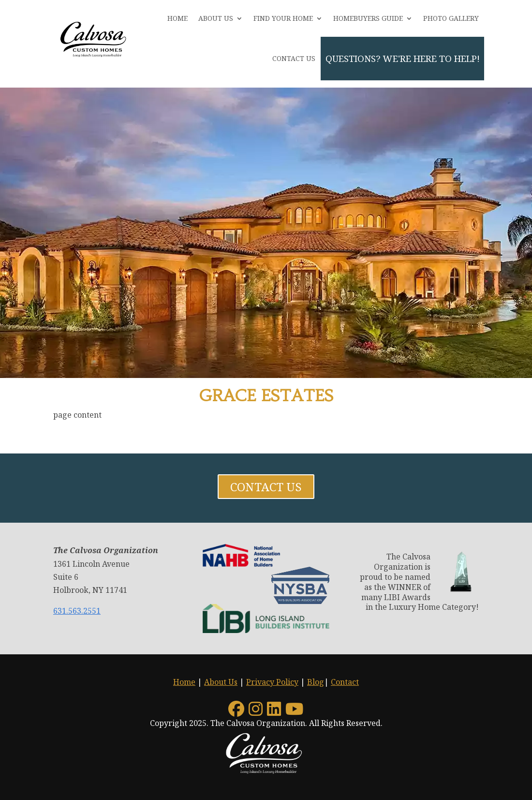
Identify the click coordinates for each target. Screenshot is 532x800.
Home (177, 18)
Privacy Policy (272, 682)
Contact (345, 682)
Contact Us (294, 58)
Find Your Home (283, 18)
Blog (316, 682)
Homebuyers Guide (368, 18)
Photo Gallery (451, 18)
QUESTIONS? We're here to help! (403, 58)
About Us (216, 18)
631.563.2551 (77, 611)
